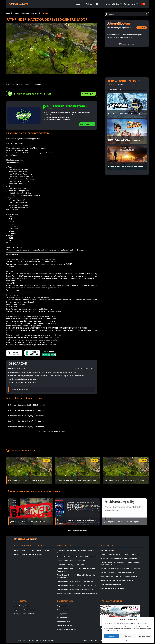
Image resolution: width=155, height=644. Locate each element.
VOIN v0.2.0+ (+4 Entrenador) (111, 584)
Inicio (8, 13)
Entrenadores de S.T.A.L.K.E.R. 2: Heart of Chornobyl (32, 550)
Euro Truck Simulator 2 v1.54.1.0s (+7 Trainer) (117, 580)
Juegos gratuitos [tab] (114, 89)
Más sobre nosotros (127, 44)
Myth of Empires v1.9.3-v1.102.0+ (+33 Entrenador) (119, 576)
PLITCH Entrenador (107, 550)
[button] (151, 619)
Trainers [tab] (111, 85)
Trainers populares (64, 610)
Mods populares (63, 614)
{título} (127, 640)
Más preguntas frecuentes (78, 530)
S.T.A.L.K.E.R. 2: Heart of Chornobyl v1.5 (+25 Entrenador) (77, 593)
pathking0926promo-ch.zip (19, 390)
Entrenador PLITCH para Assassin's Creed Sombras (75, 581)
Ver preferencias (144, 636)
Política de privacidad (89, 640)
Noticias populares (63, 622)
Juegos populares (63, 606)
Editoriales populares (64, 625)
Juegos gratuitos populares (66, 629)
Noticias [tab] (121, 85)
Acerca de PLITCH (87, 124)
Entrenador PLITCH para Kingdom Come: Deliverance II (76, 585)
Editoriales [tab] (132, 85)
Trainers (45, 13)
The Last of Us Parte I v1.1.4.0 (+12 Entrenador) (117, 573)
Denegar (128, 636)
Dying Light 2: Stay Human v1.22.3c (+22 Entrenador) (119, 558)
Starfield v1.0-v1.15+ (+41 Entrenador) (71, 565)
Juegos (16, 13)
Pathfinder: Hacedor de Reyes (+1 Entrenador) (26, 410)
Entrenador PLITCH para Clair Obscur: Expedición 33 (75, 589)
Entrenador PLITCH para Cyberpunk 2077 (72, 561)
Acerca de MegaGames (22, 606)
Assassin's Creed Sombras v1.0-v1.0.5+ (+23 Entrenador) (77, 557)
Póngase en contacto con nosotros (25, 610)
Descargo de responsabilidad (24, 614)
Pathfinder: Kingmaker (30, 13)
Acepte (112, 636)
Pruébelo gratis (88, 94)
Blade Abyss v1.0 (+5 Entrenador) (112, 588)
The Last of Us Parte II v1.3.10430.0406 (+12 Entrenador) (120, 569)
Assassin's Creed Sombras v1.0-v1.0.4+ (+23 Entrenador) (120, 554)
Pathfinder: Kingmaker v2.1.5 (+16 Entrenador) (26, 405)
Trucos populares (63, 618)
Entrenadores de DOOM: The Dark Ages (28, 554)
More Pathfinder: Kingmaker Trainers (52, 431)
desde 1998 (142, 28)
